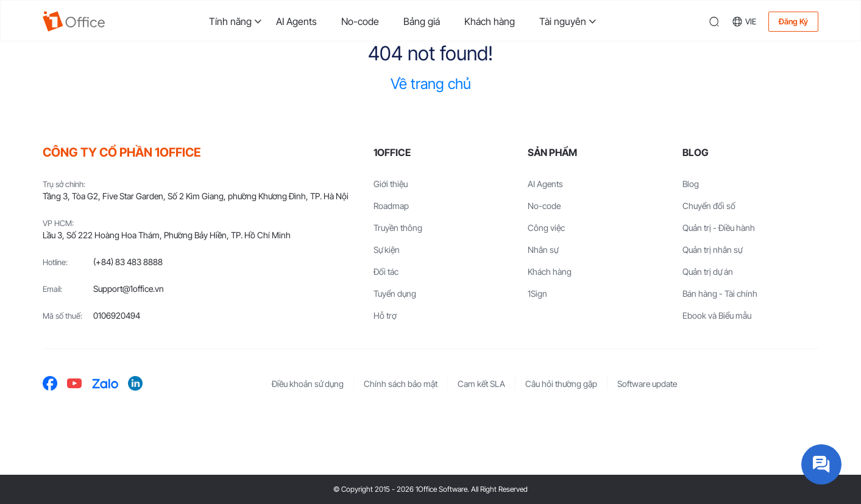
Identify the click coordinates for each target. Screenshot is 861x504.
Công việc (546, 228)
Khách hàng (490, 21)
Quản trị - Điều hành (719, 228)
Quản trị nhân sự (712, 250)
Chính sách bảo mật (401, 384)
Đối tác (386, 272)
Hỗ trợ (385, 315)
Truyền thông (398, 228)
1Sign (537, 293)
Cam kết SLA (481, 384)
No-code (360, 21)
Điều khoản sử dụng (308, 384)
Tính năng (230, 21)
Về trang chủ (431, 84)
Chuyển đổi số (709, 206)
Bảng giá (422, 21)
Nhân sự (543, 250)
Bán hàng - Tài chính (720, 293)
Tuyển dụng (395, 293)
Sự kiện (387, 250)
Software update (647, 384)
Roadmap (391, 206)
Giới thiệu (391, 184)
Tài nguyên (563, 21)
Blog (691, 184)
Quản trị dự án (708, 272)
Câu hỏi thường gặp (561, 384)
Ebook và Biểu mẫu (717, 315)
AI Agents (296, 21)
